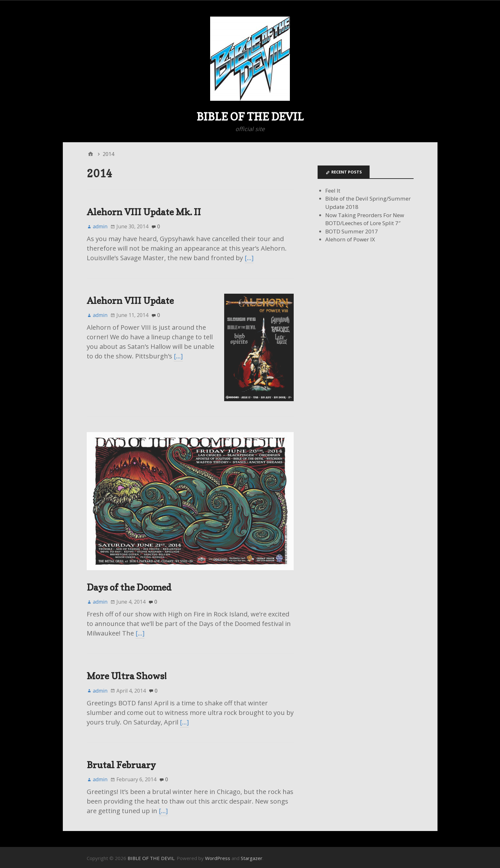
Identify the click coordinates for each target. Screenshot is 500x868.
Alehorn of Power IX (350, 239)
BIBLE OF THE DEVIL (250, 117)
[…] (249, 258)
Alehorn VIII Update (130, 301)
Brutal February (121, 763)
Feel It (333, 191)
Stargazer (252, 856)
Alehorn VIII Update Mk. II (144, 212)
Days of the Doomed (129, 585)
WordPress (218, 856)
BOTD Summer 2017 (352, 231)
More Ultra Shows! (127, 674)
